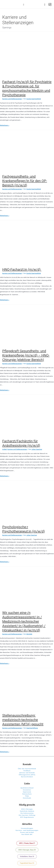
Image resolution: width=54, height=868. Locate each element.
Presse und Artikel (27, 832)
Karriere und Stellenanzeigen (12, 99)
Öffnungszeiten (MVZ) (27, 775)
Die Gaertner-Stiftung (27, 815)
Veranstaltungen (27, 828)
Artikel (4, 449)
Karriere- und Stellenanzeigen (27, 830)
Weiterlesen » (5, 125)
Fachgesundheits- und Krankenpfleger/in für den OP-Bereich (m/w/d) (25, 181)
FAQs (27, 796)
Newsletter (27, 790)
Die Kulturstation (27, 813)
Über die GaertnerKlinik (27, 769)
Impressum (27, 792)
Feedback (27, 771)
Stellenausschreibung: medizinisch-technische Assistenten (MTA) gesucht (23, 720)
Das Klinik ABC (27, 834)
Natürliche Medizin (27, 811)
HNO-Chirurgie (27, 809)
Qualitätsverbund (27, 788)
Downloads (27, 798)
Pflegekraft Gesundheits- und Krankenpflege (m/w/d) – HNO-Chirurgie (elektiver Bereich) (26, 355)
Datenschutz (27, 794)
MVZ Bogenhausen (27, 817)
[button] (24, 5)
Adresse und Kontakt (27, 773)
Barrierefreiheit (27, 777)
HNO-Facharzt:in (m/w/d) (22, 269)
